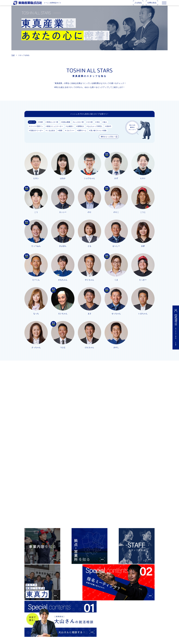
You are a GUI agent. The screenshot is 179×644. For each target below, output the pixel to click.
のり (89, 216)
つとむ (63, 352)
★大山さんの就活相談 (106, 617)
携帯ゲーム (82, 134)
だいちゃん (63, 318)
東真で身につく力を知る (78, 632)
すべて (33, 125)
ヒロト (143, 182)
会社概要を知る (75, 628)
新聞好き (81, 130)
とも (89, 250)
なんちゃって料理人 (95, 130)
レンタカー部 (79, 125)
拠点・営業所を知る (77, 621)
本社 (98, 125)
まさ (89, 318)
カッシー (63, 216)
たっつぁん (36, 250)
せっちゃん (116, 318)
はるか (63, 182)
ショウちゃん (89, 182)
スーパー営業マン (37, 130)
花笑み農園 (66, 125)
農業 (61, 134)
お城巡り (70, 130)
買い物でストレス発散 (98, 134)
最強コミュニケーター (55, 130)
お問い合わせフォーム (106, 624)
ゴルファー (70, 134)
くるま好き (51, 134)
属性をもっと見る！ (108, 140)
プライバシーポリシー (106, 628)
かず (116, 182)
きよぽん (63, 250)
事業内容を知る (75, 617)
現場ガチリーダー (37, 134)
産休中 (109, 130)
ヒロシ (36, 182)
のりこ (116, 216)
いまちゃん (143, 318)
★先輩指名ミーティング (107, 621)
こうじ (143, 216)
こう (36, 216)
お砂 (143, 250)
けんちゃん (89, 352)
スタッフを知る (75, 624)
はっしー (116, 250)
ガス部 (90, 125)
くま (116, 284)
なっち (36, 318)
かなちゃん (63, 284)
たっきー (143, 284)
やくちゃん (89, 284)
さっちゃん (36, 352)
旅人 (106, 125)
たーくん (36, 284)
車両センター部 (53, 125)
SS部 (41, 125)
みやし (116, 352)
